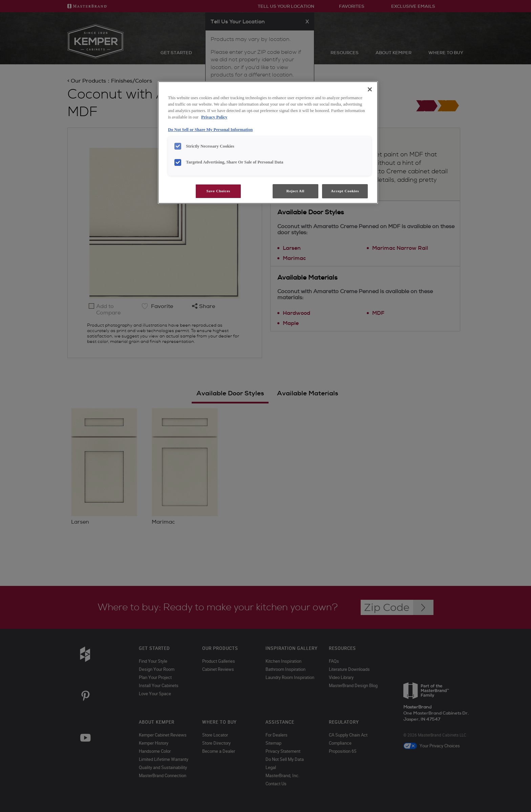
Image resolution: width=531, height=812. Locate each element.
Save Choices (218, 191)
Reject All (295, 191)
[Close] (370, 89)
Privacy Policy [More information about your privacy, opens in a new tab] (214, 117)
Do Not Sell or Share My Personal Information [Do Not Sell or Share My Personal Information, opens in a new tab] (210, 130)
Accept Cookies (345, 191)
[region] (268, 142)
